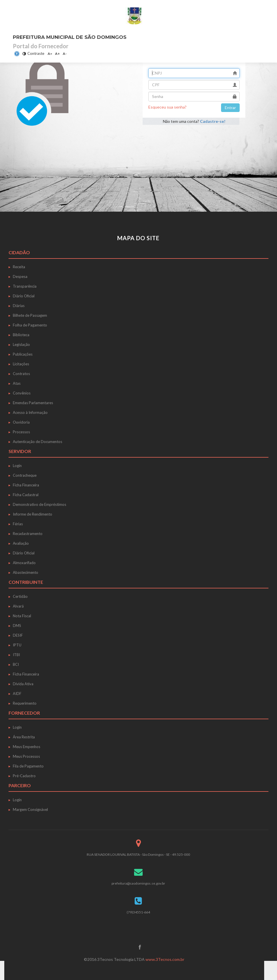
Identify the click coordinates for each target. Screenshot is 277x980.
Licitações (21, 364)
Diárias (19, 306)
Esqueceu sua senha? (167, 107)
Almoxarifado (24, 563)
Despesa (20, 276)
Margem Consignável (30, 809)
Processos (21, 432)
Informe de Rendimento (33, 514)
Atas (17, 383)
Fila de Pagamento (28, 766)
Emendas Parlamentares (33, 403)
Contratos (21, 374)
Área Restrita (24, 737)
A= (50, 54)
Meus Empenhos (27, 747)
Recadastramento (28, 534)
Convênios (22, 393)
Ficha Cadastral (26, 495)
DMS (17, 626)
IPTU (17, 645)
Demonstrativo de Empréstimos (40, 504)
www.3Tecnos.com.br (165, 959)
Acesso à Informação (30, 412)
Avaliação (21, 543)
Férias (18, 524)
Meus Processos (26, 756)
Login (17, 466)
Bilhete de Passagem (30, 315)
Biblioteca (21, 335)
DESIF (18, 635)
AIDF (17, 694)
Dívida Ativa (23, 684)
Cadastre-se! (212, 121)
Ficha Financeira (26, 485)
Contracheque (25, 475)
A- (65, 54)
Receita (19, 267)
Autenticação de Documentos (38, 442)
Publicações (23, 354)
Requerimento (25, 703)
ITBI (16, 655)
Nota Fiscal (22, 616)
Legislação (21, 344)
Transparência (25, 286)
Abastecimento (26, 572)
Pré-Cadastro (24, 776)
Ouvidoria (21, 422)
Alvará (18, 606)
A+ (57, 54)
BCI (16, 664)
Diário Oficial (24, 296)
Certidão (20, 596)
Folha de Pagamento (30, 325)
